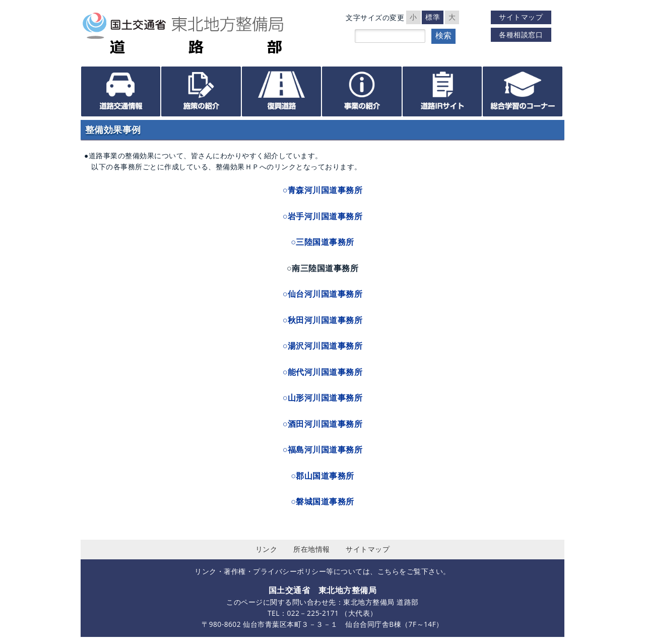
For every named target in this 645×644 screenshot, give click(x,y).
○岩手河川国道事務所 (323, 216)
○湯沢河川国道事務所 (323, 346)
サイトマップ (521, 17)
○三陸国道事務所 (322, 242)
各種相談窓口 (521, 35)
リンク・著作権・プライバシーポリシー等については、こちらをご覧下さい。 (322, 571)
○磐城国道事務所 (322, 501)
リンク (267, 549)
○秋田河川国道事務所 (323, 320)
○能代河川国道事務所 (323, 372)
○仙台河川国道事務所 (323, 294)
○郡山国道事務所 (322, 476)
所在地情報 (312, 549)
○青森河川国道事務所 (323, 190)
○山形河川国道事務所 (323, 398)
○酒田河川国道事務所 (323, 424)
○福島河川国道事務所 (323, 449)
